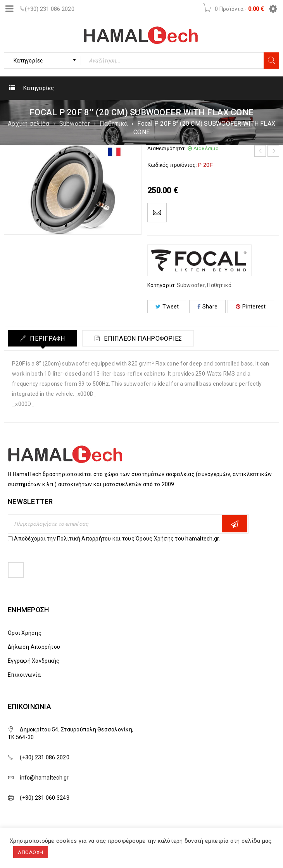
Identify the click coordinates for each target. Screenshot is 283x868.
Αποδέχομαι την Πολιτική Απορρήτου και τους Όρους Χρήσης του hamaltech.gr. (117, 539)
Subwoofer (75, 124)
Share (208, 307)
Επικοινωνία (24, 675)
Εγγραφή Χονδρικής (34, 661)
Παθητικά (114, 124)
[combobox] (42, 61)
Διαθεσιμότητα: (167, 148)
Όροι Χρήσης (25, 633)
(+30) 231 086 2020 (50, 9)
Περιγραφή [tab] (47, 339)
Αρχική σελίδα (28, 124)
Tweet (167, 307)
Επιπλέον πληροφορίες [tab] (142, 339)
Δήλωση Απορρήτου (34, 647)
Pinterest (251, 307)
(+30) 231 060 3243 (45, 798)
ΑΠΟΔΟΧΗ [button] (30, 852)
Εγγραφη (235, 524)
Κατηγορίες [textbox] (28, 61)
